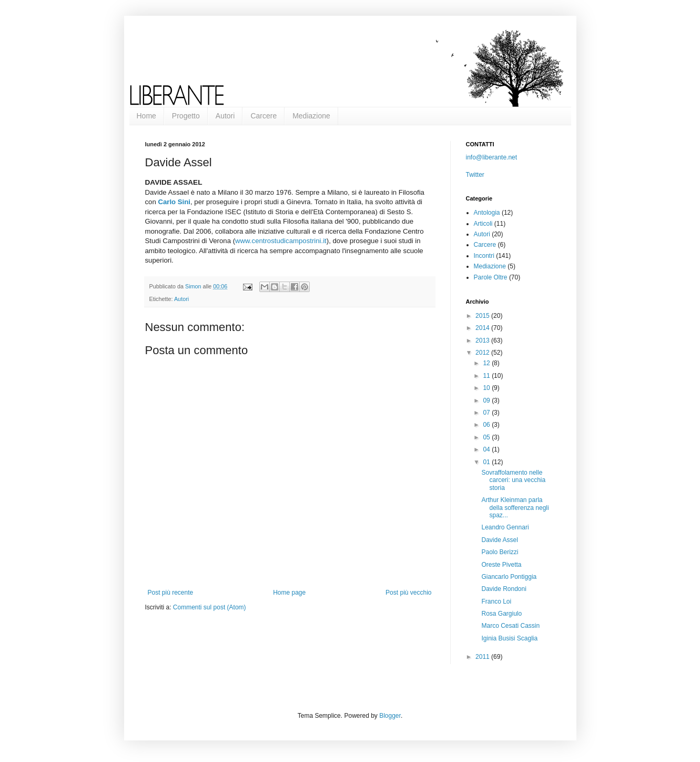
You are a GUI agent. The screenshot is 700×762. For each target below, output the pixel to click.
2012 (483, 353)
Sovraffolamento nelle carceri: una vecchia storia (513, 480)
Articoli (483, 224)
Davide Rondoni (504, 589)
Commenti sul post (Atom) (210, 607)
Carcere (263, 116)
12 (487, 363)
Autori (225, 116)
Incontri (484, 256)
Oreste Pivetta (501, 565)
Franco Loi (496, 601)
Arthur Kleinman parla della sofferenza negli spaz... (515, 508)
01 (487, 462)
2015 (483, 316)
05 (487, 437)
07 (487, 413)
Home (146, 116)
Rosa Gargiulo (501, 614)
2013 (483, 340)
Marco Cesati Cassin (510, 626)
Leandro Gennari (505, 527)
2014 (483, 328)
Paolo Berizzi (500, 552)
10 (487, 388)
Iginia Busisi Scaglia (509, 638)
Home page (289, 593)
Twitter (475, 175)
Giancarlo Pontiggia (509, 577)
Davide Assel (499, 540)
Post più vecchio (408, 593)
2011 (483, 657)
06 (487, 425)
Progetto (186, 116)
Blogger (390, 716)
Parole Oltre (491, 277)
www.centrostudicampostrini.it (281, 241)
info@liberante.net (492, 157)
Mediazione (311, 116)
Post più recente (171, 593)
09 (487, 400)
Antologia (487, 213)
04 (487, 449)
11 (487, 376)
